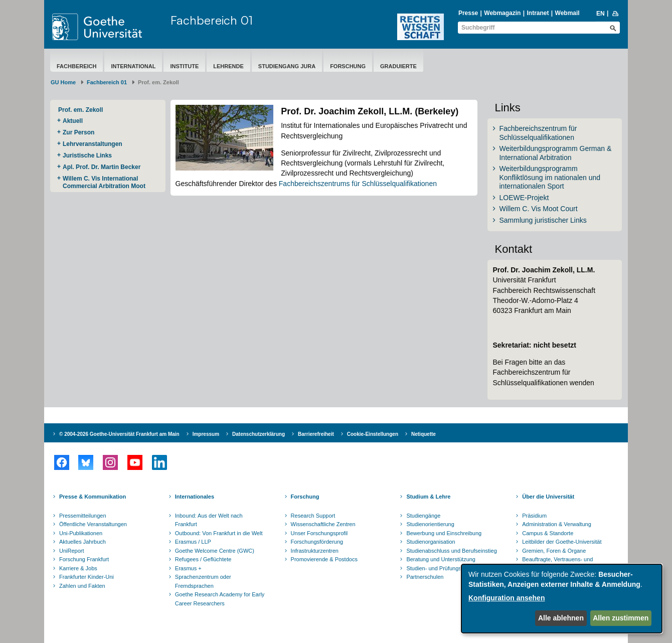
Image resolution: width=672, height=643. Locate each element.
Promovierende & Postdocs (324, 559)
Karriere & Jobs (78, 568)
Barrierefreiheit (316, 434)
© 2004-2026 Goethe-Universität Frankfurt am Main (119, 434)
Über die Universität (548, 497)
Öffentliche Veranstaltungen (93, 524)
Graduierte (398, 66)
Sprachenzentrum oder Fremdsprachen (203, 581)
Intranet (538, 13)
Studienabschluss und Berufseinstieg (451, 551)
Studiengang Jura (287, 66)
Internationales (195, 497)
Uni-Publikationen (81, 533)
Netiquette (424, 434)
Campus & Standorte (548, 533)
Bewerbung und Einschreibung (444, 533)
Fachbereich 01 (212, 20)
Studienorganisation (431, 542)
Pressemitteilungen (83, 516)
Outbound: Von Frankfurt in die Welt (219, 533)
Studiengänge (423, 516)
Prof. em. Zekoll (80, 110)
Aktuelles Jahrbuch (82, 542)
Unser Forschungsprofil (319, 533)
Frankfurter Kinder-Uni (87, 577)
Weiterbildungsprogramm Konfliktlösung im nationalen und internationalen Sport (550, 177)
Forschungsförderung (317, 542)
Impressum (206, 434)
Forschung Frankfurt (84, 559)
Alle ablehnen (561, 618)
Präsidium (534, 516)
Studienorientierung (430, 524)
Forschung (348, 66)
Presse (468, 13)
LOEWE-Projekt (524, 198)
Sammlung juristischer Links (543, 220)
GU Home (63, 82)
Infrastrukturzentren (315, 551)
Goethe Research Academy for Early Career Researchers (220, 599)
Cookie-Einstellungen (373, 434)
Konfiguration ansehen (507, 598)
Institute (184, 66)
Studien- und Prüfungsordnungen (447, 568)
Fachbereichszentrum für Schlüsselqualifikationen (538, 133)
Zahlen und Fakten (82, 586)
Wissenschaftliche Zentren (323, 524)
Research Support (313, 516)
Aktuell (73, 121)
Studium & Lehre (428, 497)
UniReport (72, 551)
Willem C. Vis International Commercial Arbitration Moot (104, 182)
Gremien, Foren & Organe (554, 551)
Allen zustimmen (621, 618)
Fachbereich (76, 66)
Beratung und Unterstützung (441, 559)
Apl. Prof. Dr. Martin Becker (102, 167)
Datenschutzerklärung (259, 434)
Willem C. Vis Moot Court (538, 209)
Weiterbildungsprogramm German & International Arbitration (555, 153)
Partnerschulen (425, 577)
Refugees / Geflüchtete (203, 559)
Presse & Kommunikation (93, 497)
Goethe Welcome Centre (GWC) (215, 551)
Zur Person (78, 132)
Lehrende (228, 66)
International (133, 66)
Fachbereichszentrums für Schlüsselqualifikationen (358, 184)
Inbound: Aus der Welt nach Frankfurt (209, 520)
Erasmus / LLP (193, 542)
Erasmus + (188, 568)
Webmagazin (502, 13)
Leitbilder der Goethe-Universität (562, 542)
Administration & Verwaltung (557, 524)
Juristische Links (87, 155)
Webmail (567, 13)
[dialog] (562, 599)
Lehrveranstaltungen (93, 144)
